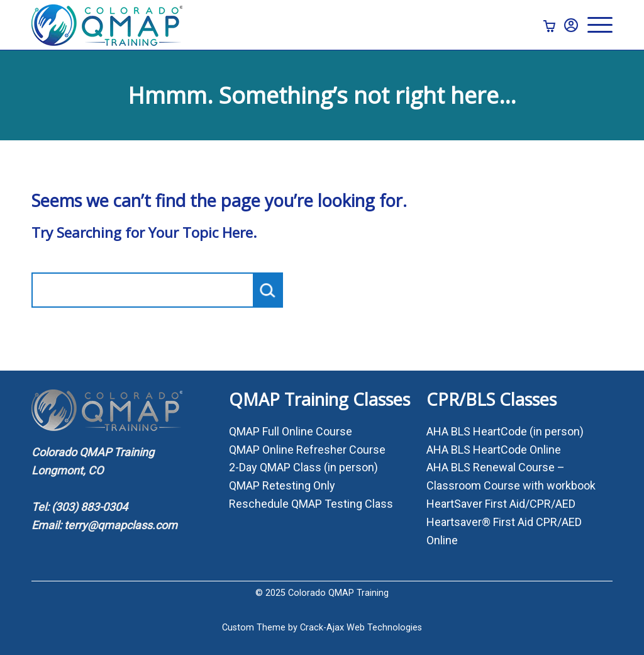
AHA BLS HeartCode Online (494, 450)
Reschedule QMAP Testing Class (311, 504)
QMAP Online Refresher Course (307, 450)
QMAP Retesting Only (282, 485)
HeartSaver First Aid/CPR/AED (501, 504)
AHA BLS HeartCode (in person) (505, 431)
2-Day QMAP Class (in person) (303, 467)
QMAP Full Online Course (291, 431)
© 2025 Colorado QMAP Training (322, 593)
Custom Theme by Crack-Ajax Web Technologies (322, 628)
